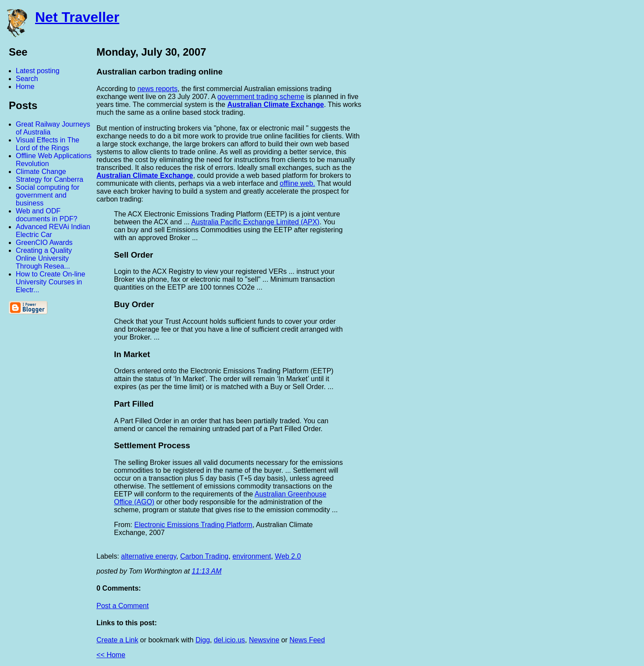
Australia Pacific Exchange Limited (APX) (255, 222)
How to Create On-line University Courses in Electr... (50, 282)
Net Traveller (77, 17)
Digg (203, 640)
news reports (157, 89)
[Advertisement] (548, 177)
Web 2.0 (288, 556)
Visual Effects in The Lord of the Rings (48, 144)
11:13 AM (206, 571)
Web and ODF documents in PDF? (47, 215)
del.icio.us (229, 640)
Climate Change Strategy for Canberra (50, 175)
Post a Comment (123, 606)
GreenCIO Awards (44, 243)
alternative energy (149, 556)
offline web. (297, 183)
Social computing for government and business (48, 195)
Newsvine (264, 640)
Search (27, 79)
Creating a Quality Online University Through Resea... (44, 258)
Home (25, 87)
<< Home (111, 655)
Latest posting (38, 71)
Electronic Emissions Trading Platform (193, 525)
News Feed (307, 640)
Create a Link (117, 640)
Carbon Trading (204, 556)
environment (252, 556)
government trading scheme (261, 97)
